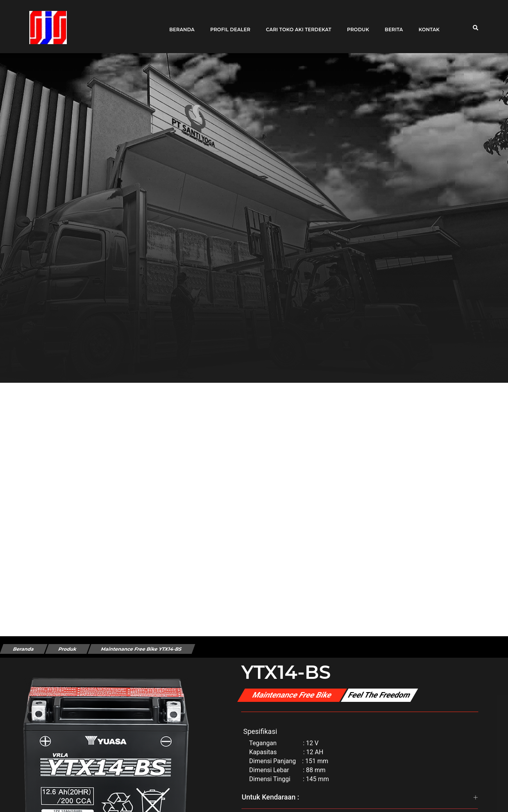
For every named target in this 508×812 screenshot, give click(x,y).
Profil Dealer (228, 24)
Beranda (179, 24)
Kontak (426, 24)
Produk (355, 24)
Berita (391, 24)
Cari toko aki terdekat (296, 24)
